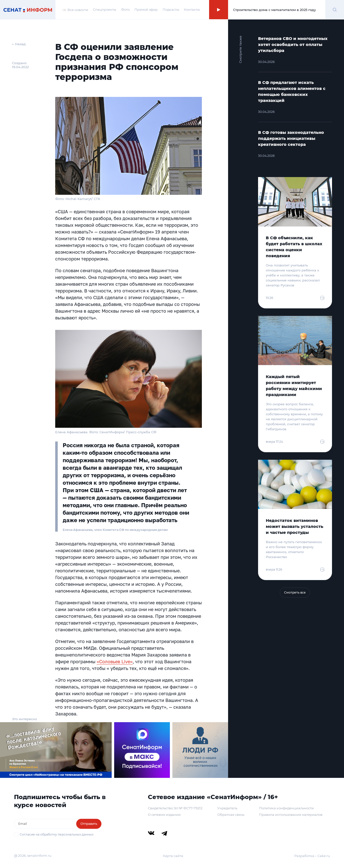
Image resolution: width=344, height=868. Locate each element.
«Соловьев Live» (115, 661)
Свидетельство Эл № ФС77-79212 (175, 808)
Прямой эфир (146, 9)
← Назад (19, 44)
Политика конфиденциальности (286, 808)
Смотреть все (295, 592)
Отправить (89, 824)
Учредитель (227, 808)
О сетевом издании (164, 815)
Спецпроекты (105, 9)
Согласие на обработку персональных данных (57, 834)
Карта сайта (173, 856)
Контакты (192, 9)
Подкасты (171, 9)
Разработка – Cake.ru (312, 856)
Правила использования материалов (291, 815)
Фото (125, 9)
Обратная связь (231, 815)
